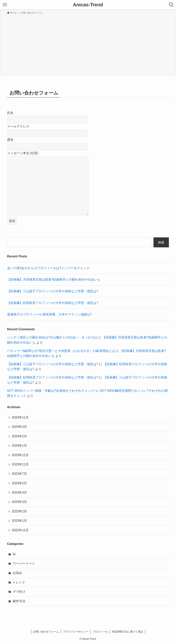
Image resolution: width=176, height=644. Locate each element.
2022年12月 (20, 530)
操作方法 (19, 601)
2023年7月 (19, 474)
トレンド (19, 582)
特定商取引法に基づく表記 (128, 632)
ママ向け (19, 592)
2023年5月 (19, 483)
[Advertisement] (88, 44)
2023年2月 (19, 511)
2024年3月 (19, 427)
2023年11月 (20, 464)
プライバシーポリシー (76, 632)
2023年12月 (20, 455)
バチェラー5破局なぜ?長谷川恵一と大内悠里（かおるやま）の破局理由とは (61, 351)
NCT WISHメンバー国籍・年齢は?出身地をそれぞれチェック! (51, 391)
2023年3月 (19, 502)
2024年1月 (19, 446)
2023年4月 (19, 493)
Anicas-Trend (88, 5)
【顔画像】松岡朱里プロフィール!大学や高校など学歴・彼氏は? (53, 303)
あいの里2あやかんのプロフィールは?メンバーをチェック (48, 268)
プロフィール (100, 632)
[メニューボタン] (5, 5)
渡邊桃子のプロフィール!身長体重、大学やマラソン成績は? (50, 314)
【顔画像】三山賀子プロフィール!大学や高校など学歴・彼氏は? (53, 291)
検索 (161, 242)
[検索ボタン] (171, 5)
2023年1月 (19, 521)
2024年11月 (20, 417)
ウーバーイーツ (24, 563)
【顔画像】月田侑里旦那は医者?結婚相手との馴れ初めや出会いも (54, 279)
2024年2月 (19, 436)
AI (14, 554)
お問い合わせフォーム (46, 632)
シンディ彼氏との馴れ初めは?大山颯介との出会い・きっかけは (52, 337)
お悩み (17, 573)
